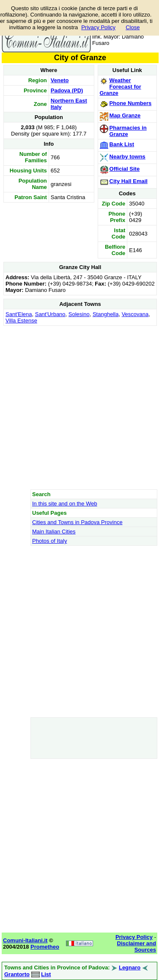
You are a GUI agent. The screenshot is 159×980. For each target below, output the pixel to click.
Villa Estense (21, 321)
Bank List (122, 144)
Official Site (125, 169)
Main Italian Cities (54, 532)
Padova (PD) (67, 90)
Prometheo (45, 947)
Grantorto (17, 974)
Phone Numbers (131, 103)
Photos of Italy (49, 541)
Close (133, 27)
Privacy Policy (98, 27)
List (46, 974)
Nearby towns (127, 157)
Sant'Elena (19, 314)
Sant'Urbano (50, 314)
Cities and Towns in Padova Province (77, 522)
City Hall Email (129, 181)
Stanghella (106, 314)
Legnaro (130, 968)
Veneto (60, 80)
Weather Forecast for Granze (121, 87)
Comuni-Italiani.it (25, 940)
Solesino (79, 314)
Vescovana (135, 314)
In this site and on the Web (65, 504)
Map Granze (125, 115)
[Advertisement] (79, 407)
